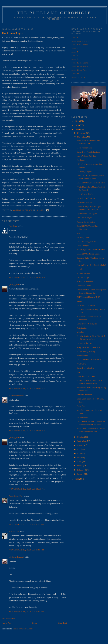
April (80, 462)
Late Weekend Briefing (86, 156)
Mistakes (80, 332)
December (82, 133)
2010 (77, 125)
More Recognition (84, 148)
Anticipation (82, 328)
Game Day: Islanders (85, 368)
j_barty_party (14, 284)
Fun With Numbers (84, 395)
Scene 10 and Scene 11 (81, 63)
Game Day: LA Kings (86, 305)
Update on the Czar (85, 343)
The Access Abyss (84, 218)
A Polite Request (83, 273)
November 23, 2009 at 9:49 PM (26, 611)
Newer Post (6, 623)
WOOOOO (81, 364)
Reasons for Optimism (86, 222)
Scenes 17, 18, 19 (79, 77)
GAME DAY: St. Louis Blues (89, 360)
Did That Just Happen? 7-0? (88, 297)
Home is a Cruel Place (86, 376)
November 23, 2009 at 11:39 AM (27, 430)
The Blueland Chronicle (54, 13)
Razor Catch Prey (16, 496)
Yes (78, 233)
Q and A (80, 269)
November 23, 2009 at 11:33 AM (27, 388)
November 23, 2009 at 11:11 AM (27, 277)
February (81, 470)
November (82, 137)
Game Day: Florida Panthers (88, 152)
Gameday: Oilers (84, 286)
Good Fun (81, 406)
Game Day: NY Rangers (87, 324)
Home (35, 623)
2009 (77, 129)
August (80, 445)
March (80, 466)
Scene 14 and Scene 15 (81, 70)
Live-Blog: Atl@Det (85, 194)
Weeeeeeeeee (82, 356)
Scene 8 (75, 56)
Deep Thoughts (83, 246)
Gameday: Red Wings (86, 198)
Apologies (81, 160)
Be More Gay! (83, 417)
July (79, 449)
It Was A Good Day (85, 281)
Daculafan (13, 226)
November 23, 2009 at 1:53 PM (26, 524)
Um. (78, 372)
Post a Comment (8, 618)
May (79, 457)
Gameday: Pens (83, 237)
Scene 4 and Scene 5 (80, 45)
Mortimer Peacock (16, 396)
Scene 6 (75, 48)
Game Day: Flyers (84, 171)
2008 (77, 479)
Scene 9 (75, 59)
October (81, 437)
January (81, 474)
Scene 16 (75, 74)
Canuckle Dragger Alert (86, 241)
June (79, 453)
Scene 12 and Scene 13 (81, 66)
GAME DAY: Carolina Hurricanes (91, 183)
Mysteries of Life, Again (87, 214)
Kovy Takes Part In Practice (88, 347)
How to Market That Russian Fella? (91, 265)
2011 (77, 121)
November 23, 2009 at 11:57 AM (27, 489)
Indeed (79, 301)
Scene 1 (75, 38)
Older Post (62, 623)
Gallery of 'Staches (84, 202)
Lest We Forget (83, 277)
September (82, 441)
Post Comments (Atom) (23, 629)
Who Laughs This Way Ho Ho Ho (91, 250)
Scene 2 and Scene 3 (80, 41)
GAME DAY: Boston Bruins (88, 254)
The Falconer (14, 531)
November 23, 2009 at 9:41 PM (26, 550)
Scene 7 (75, 52)
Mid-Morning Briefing (86, 351)
